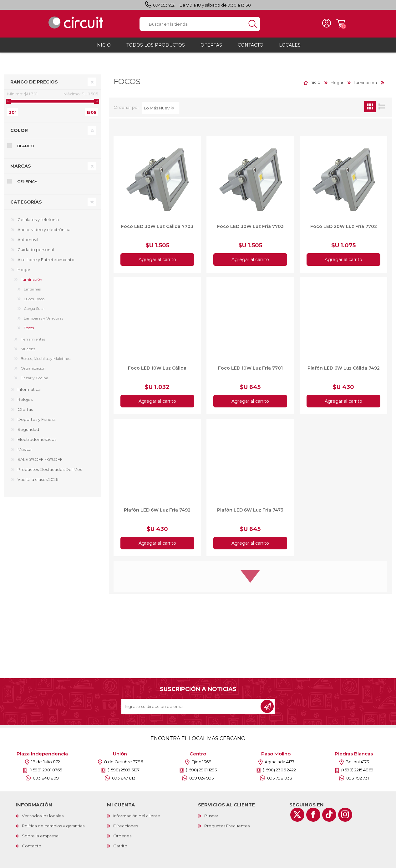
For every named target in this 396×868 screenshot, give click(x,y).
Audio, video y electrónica (44, 232)
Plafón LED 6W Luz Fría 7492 (157, 513)
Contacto (32, 849)
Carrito (336, 25)
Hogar (24, 272)
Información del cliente (137, 819)
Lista (381, 109)
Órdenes (122, 839)
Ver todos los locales (43, 819)
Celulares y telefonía (38, 222)
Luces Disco (34, 302)
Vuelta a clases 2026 (38, 482)
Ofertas (25, 412)
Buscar (211, 819)
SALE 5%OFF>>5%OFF (40, 462)
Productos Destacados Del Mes (50, 472)
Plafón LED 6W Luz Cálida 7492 (344, 371)
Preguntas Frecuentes (227, 829)
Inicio (315, 85)
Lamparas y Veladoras (43, 321)
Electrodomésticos (37, 442)
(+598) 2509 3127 (124, 773)
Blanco (26, 149)
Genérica (27, 185)
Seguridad (28, 432)
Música (25, 452)
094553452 (164, 5)
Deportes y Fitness (36, 422)
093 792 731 (358, 781)
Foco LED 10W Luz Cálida (157, 371)
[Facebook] (313, 818)
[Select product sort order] (160, 111)
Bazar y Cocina (34, 381)
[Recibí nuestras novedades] (191, 709)
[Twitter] (297, 818)
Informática (29, 392)
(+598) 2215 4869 (357, 773)
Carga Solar (34, 311)
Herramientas (33, 342)
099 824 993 (202, 781)
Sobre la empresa (40, 839)
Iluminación (31, 282)
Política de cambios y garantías (53, 829)
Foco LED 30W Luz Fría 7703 (250, 229)
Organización (33, 371)
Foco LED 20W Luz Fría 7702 (344, 229)
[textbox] (193, 25)
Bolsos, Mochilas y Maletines (46, 361)
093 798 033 (280, 781)
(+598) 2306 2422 (279, 773)
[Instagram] (345, 818)
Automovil (28, 242)
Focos (29, 331)
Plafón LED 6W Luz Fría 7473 (250, 513)
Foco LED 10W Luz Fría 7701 (250, 371)
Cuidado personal (36, 252)
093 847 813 (124, 781)
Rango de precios (34, 85)
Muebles (28, 352)
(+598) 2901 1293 (201, 773)
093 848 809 (46, 781)
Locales (290, 48)
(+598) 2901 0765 (46, 773)
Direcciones (126, 829)
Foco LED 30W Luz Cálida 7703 (157, 229)
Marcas (21, 169)
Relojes (25, 402)
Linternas (32, 292)
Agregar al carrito (157, 262)
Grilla (370, 109)
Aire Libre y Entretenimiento (46, 262)
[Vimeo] (329, 818)
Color (19, 133)
